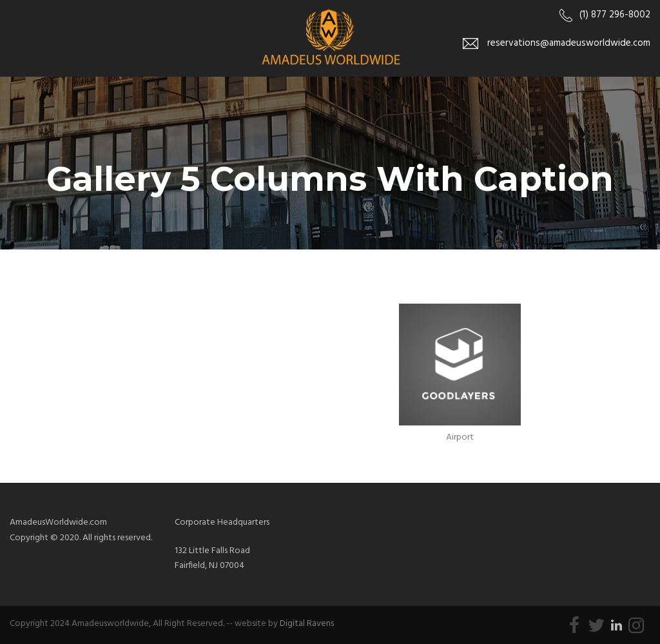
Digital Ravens (307, 624)
